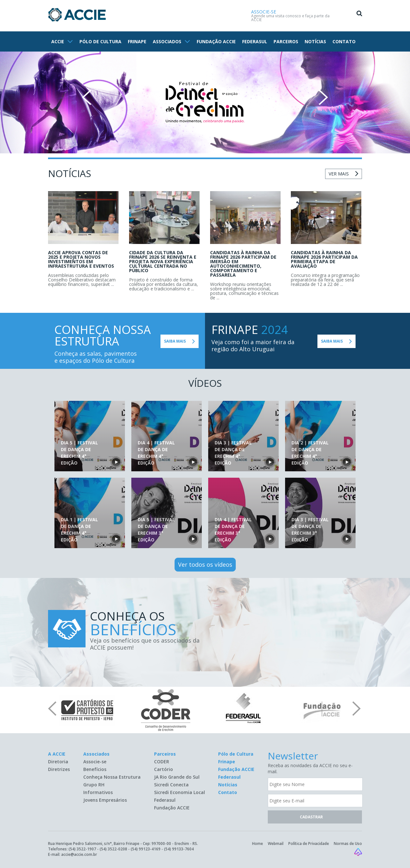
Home (258, 844)
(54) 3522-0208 (113, 849)
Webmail (276, 844)
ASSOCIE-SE (264, 12)
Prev (87, 97)
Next (323, 97)
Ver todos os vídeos (205, 564)
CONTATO (344, 41)
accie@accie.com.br (79, 854)
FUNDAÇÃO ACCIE (216, 41)
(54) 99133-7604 (179, 849)
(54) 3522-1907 (82, 849)
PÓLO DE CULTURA (100, 41)
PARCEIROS (286, 41)
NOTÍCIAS (315, 41)
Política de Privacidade (309, 844)
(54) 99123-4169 (146, 849)
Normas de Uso (348, 844)
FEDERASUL (255, 41)
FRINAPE (137, 41)
